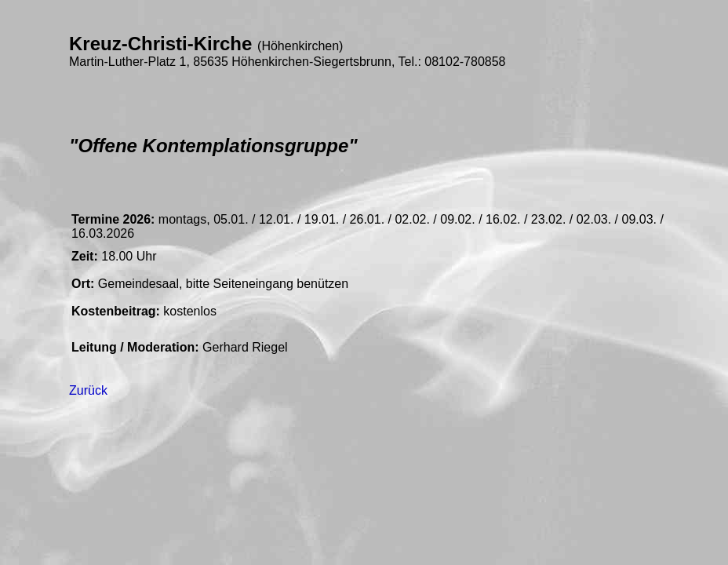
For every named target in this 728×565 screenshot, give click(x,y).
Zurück (88, 390)
